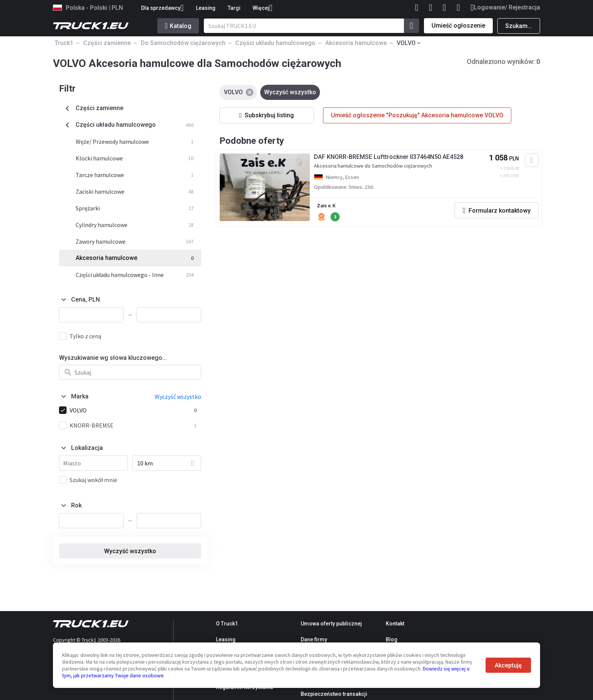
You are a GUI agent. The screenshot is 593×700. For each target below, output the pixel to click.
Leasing (206, 8)
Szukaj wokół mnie (93, 480)
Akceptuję (508, 665)
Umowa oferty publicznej (331, 624)
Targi (234, 8)
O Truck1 (227, 624)
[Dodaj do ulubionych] (527, 162)
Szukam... (519, 26)
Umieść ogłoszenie (458, 26)
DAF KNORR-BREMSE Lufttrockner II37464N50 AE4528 (392, 159)
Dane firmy (314, 639)
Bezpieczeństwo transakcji (334, 694)
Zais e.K (331, 208)
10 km (145, 463)
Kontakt (395, 624)
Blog (392, 639)
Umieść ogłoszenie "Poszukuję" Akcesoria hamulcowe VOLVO (417, 115)
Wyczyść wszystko (130, 551)
